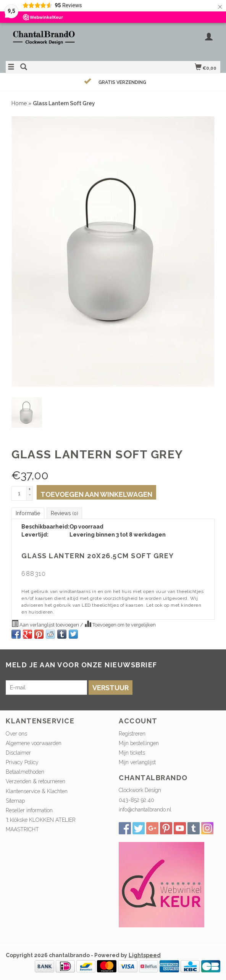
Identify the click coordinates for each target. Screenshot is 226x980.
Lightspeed (145, 955)
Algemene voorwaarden (34, 743)
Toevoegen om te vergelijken (120, 624)
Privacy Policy (22, 762)
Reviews (64, 513)
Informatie (28, 513)
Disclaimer (18, 753)
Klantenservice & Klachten (37, 791)
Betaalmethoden (25, 772)
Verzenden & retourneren (36, 781)
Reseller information (29, 810)
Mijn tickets (132, 753)
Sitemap (15, 801)
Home (19, 103)
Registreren (132, 734)
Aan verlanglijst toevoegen (46, 624)
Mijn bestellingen (139, 743)
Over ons (16, 734)
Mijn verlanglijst (137, 762)
